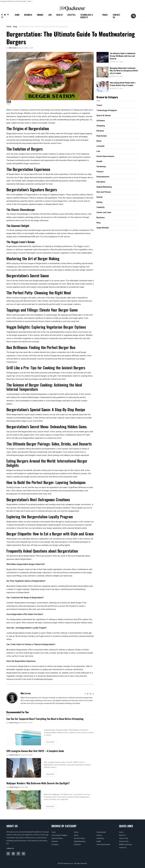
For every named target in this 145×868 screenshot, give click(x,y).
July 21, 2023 (23, 48)
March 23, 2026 (118, 76)
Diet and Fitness (79, 838)
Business (28, 15)
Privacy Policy (124, 841)
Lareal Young (13, 723)
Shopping (55, 844)
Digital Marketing (80, 841)
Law (50, 15)
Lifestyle (71, 15)
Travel (105, 15)
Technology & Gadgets (86, 16)
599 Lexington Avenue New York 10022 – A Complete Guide (39, 751)
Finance (40, 15)
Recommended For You (17, 712)
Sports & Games (57, 838)
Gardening (100, 838)
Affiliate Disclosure (125, 844)
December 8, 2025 (25, 755)
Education (77, 844)
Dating (76, 832)
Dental (76, 835)
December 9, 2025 (25, 723)
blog (15, 27)
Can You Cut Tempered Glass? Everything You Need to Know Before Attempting (50, 719)
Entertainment (101, 832)
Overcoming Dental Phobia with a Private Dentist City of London (125, 83)
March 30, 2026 (118, 62)
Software (55, 841)
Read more (50, 742)
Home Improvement (103, 844)
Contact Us (116, 16)
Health (59, 15)
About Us (122, 835)
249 (31, 48)
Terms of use (124, 838)
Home (17, 15)
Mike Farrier (13, 48)
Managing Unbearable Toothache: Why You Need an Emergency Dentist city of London (125, 70)
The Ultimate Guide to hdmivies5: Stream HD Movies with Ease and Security (125, 56)
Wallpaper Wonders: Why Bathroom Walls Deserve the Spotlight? (42, 783)
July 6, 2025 (23, 787)
